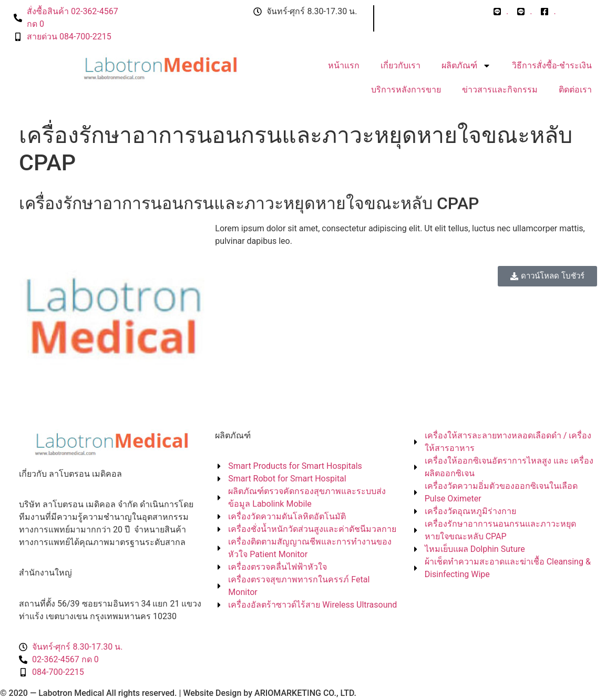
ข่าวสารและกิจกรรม (500, 90)
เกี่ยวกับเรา (401, 65)
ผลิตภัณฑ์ (466, 66)
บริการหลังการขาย (406, 90)
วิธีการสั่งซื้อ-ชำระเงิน (552, 65)
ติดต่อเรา (575, 90)
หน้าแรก (344, 65)
